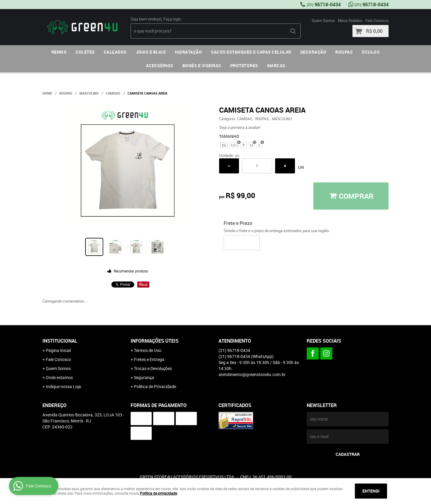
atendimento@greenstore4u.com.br (252, 374)
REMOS (59, 52)
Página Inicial (58, 350)
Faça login (172, 19)
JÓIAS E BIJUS (151, 52)
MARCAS (276, 65)
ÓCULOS (371, 52)
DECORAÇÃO (313, 52)
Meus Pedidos (350, 20)
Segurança (144, 377)
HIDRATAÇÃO (188, 52)
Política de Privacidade (155, 386)
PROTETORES (244, 65)
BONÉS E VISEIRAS (202, 65)
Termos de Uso (148, 350)
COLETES (85, 52)
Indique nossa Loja (63, 386)
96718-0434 (324, 5)
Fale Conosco (377, 20)
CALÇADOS (115, 52)
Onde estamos (59, 377)
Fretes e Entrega (149, 359)
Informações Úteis (155, 341)
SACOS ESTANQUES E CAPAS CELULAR (251, 52)
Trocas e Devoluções (153, 368)
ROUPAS (344, 52)
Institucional (60, 341)
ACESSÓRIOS (160, 65)
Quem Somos (323, 20)
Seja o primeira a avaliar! (240, 127)
